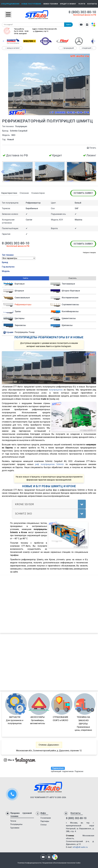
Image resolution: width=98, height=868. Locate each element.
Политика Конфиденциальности (29, 863)
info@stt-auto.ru (80, 847)
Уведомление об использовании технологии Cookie (61, 863)
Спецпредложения (10, 4)
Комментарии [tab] (38, 193)
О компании (46, 818)
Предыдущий (68, 48)
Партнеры (45, 821)
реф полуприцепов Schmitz (49, 464)
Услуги (82, 4)
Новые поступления (31, 4)
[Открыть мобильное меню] (8, 14)
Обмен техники (51, 4)
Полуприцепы (16, 824)
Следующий (88, 48)
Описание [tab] (24, 193)
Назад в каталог (12, 48)
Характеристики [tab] (9, 193)
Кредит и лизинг (68, 4)
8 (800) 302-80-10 (82, 12)
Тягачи (13, 821)
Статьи (43, 825)
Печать (91, 148)
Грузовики (15, 828)
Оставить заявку (83, 193)
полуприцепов (56, 390)
